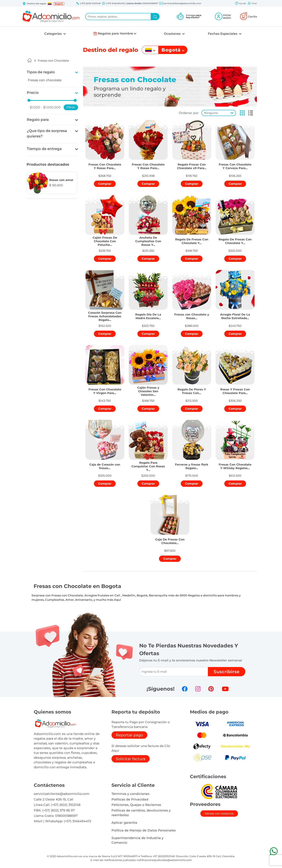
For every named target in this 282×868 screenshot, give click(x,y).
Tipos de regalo (41, 72)
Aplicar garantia (124, 823)
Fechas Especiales (223, 34)
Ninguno (211, 113)
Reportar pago (129, 735)
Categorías (53, 34)
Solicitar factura (131, 759)
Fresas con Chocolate (53, 61)
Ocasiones (173, 34)
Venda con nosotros (219, 814)
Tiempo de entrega (44, 149)
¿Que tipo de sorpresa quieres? (47, 133)
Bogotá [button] (59, 4)
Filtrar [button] (71, 107)
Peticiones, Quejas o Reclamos (136, 805)
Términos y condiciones (130, 794)
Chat (252, 4)
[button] (50, 4)
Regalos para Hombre (115, 33)
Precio (33, 93)
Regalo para (38, 120)
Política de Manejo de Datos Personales (144, 830)
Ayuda (240, 4)
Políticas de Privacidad (130, 799)
